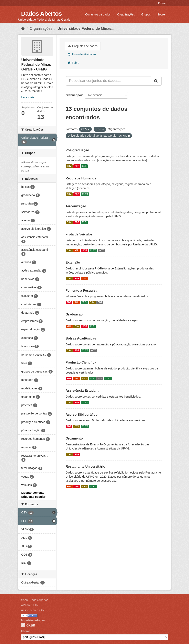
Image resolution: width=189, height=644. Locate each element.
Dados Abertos (41, 14)
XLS (84, 166)
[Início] (23, 29)
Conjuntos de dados (98, 14)
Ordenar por (74, 95)
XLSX (85, 194)
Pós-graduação (77, 150)
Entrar (162, 3)
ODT (101, 250)
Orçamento (74, 438)
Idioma (26, 631)
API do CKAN (30, 605)
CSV (69, 166)
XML (77, 250)
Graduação (74, 314)
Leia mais (28, 97)
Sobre (161, 14)
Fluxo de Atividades (82, 54)
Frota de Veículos (79, 234)
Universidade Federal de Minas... (86, 29)
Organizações (126, 14)
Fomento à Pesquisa (82, 291)
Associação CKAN (33, 610)
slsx (100, 378)
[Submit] (156, 81)
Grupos (146, 14)
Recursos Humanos (81, 178)
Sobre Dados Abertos (35, 600)
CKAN (28, 625)
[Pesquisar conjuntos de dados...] (108, 81)
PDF (77, 166)
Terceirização (76, 206)
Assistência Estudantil (83, 391)
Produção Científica (81, 362)
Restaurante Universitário (86, 467)
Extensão (73, 262)
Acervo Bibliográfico (82, 415)
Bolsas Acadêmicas (81, 338)
